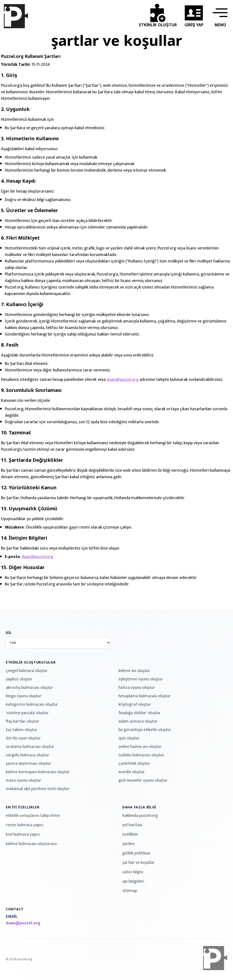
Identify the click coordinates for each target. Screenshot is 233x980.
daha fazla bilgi (139, 807)
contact (15, 909)
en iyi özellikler (23, 807)
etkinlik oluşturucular (31, 662)
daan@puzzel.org (123, 380)
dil (9, 633)
